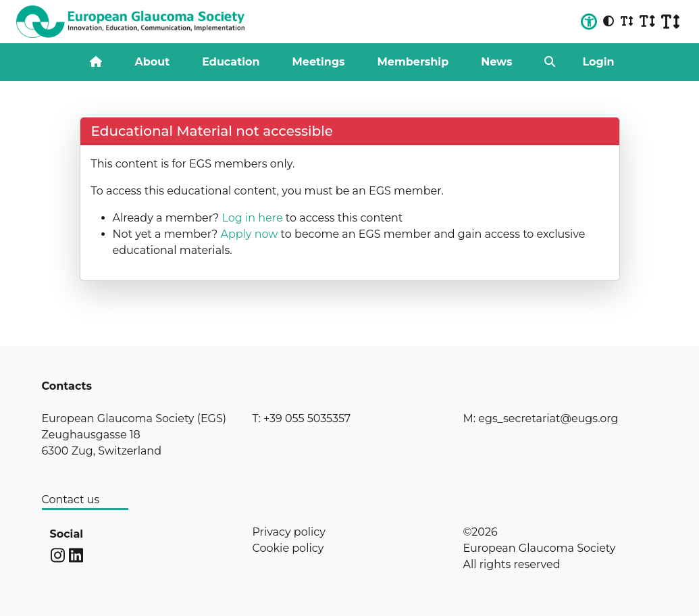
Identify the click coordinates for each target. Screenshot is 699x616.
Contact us (71, 499)
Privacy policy (288, 532)
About (152, 62)
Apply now (249, 234)
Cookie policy (288, 548)
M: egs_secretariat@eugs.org (540, 418)
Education (231, 62)
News (496, 62)
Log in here (252, 218)
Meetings (319, 62)
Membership (413, 62)
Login (598, 62)
